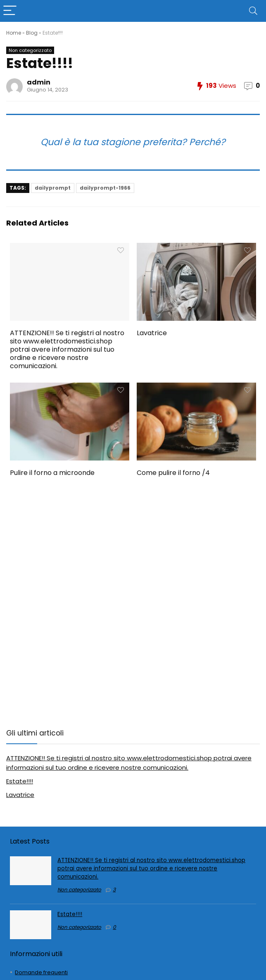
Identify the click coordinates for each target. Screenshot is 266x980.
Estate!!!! (20, 781)
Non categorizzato (30, 50)
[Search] (253, 11)
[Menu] (10, 11)
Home (14, 33)
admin (39, 82)
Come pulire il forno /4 (173, 473)
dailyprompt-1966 (105, 188)
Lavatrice (152, 333)
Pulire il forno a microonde (52, 473)
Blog (32, 33)
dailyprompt (53, 188)
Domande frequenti (41, 972)
